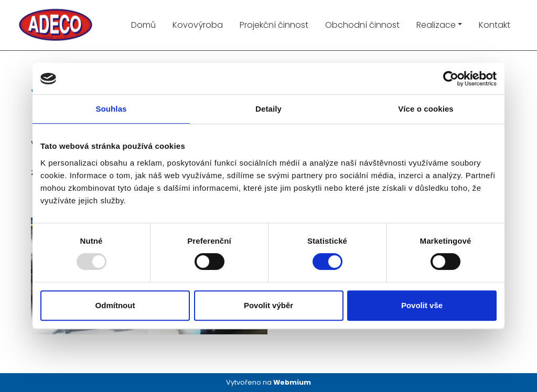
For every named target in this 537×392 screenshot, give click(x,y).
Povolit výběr (268, 305)
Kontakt (495, 25)
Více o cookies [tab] (426, 109)
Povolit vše (422, 305)
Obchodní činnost (362, 25)
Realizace (436, 25)
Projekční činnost (274, 25)
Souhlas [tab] (111, 109)
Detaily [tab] (268, 109)
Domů (143, 25)
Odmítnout (115, 305)
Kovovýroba (198, 25)
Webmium (292, 382)
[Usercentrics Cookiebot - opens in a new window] (451, 79)
